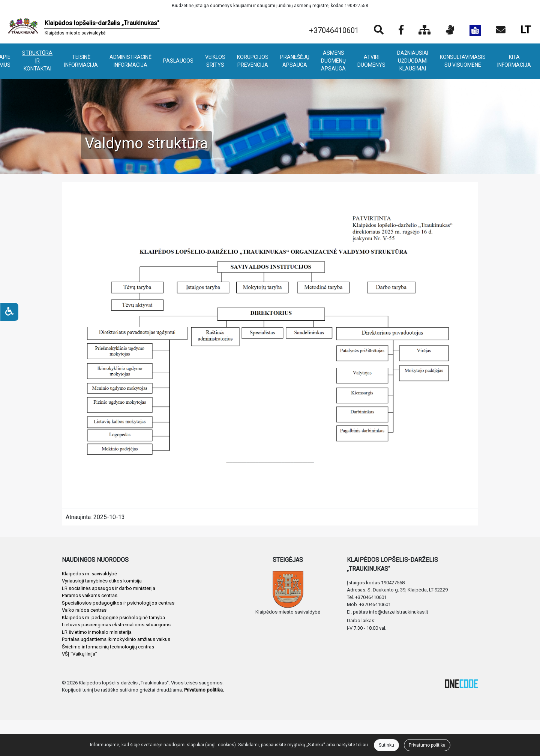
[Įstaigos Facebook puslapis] (401, 30)
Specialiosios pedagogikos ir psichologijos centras (118, 603)
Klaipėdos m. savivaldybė (89, 574)
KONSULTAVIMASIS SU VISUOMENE (463, 61)
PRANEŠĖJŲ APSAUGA (295, 61)
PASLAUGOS (178, 61)
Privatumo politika (427, 745)
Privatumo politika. (204, 690)
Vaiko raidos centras (84, 610)
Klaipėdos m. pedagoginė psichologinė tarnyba (113, 618)
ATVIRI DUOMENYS (371, 61)
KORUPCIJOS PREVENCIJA (253, 61)
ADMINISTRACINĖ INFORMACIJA (130, 61)
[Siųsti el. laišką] (501, 30)
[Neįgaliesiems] (9, 312)
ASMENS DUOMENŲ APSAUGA (333, 61)
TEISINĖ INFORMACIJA (81, 61)
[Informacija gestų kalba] (450, 30)
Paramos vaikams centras (90, 595)
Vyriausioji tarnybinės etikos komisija (102, 581)
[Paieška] (379, 30)
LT (526, 30)
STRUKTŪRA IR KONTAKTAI (37, 61)
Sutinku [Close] (386, 745)
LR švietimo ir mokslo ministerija (97, 632)
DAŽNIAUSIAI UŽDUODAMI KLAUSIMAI (413, 61)
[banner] (83, 27)
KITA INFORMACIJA (514, 61)
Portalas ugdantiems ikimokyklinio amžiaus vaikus (116, 639)
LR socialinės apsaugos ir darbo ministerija (109, 588)
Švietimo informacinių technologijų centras (108, 647)
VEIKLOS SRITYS (215, 61)
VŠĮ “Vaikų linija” (79, 654)
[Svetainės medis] (425, 30)
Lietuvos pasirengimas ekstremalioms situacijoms (116, 625)
